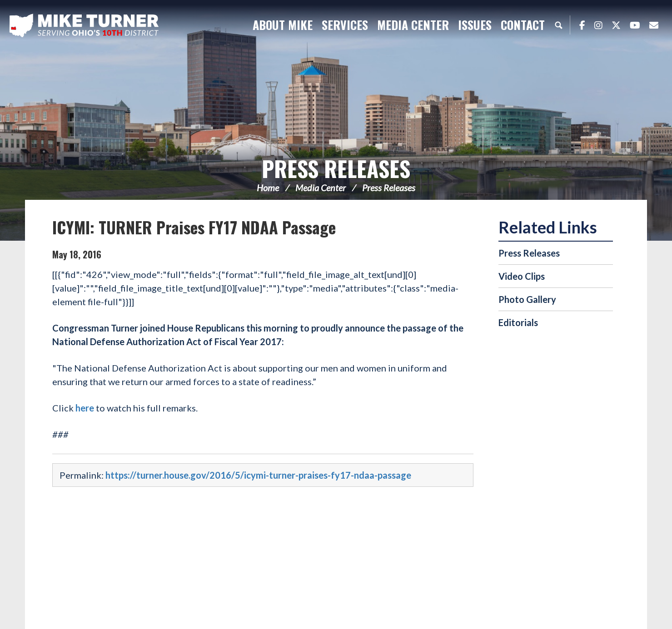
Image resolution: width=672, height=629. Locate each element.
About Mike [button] (283, 25)
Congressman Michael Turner (84, 25)
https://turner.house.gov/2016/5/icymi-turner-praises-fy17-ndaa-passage (258, 475)
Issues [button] (475, 25)
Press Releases (336, 168)
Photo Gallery (527, 299)
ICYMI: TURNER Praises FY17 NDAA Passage (194, 227)
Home (268, 188)
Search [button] (558, 25)
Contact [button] (523, 25)
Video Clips (522, 276)
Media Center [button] (413, 25)
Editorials (518, 322)
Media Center (321, 188)
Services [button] (345, 25)
